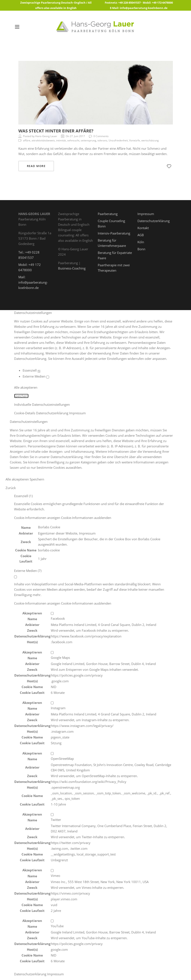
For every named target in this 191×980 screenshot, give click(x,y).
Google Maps (60, 658)
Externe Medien (36, 376)
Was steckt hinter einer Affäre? (56, 131)
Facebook (58, 618)
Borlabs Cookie (49, 527)
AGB (141, 235)
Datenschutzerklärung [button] (53, 413)
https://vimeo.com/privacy (70, 893)
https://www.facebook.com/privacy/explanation (86, 636)
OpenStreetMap (62, 759)
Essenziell (31, 370)
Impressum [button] (77, 413)
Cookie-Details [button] (25, 413)
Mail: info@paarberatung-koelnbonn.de (33, 282)
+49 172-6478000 (162, 3)
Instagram (58, 708)
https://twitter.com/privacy (71, 843)
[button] (63, 518)
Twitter (56, 820)
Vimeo (55, 876)
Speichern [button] (21, 396)
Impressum (146, 214)
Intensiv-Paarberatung (114, 233)
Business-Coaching (72, 268)
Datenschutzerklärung (154, 221)
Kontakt (143, 228)
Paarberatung (108, 214)
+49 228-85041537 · (130, 3)
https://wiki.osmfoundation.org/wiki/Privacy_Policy (89, 782)
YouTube (57, 926)
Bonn (141, 249)
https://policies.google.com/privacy (77, 675)
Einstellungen (117, 359)
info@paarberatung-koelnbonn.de (144, 8)
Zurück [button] (11, 488)
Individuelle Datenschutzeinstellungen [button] (42, 404)
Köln (141, 242)
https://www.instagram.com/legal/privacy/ (82, 726)
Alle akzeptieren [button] (26, 387)
